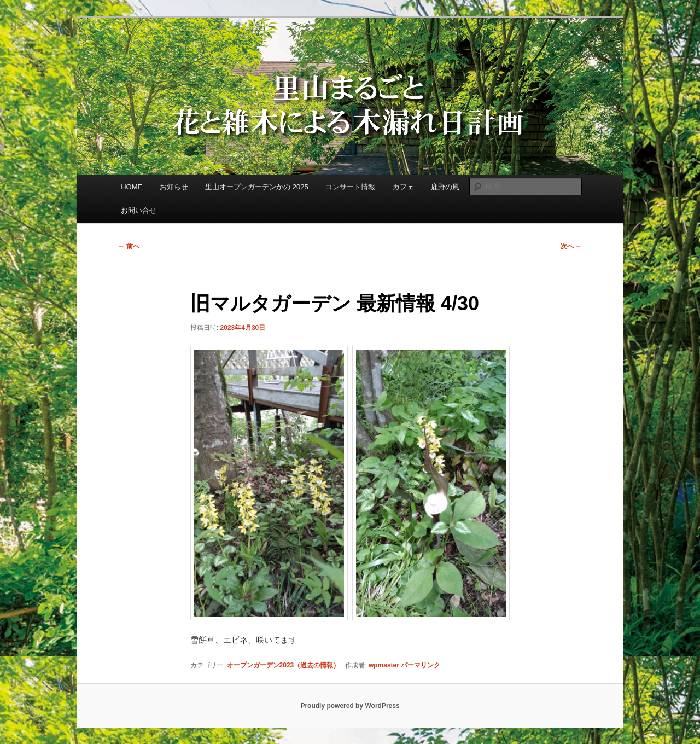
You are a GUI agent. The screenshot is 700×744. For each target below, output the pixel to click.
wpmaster (384, 665)
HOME (132, 187)
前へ (129, 246)
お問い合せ (139, 210)
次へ (571, 246)
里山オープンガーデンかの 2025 (257, 187)
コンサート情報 (350, 187)
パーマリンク (421, 665)
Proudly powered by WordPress (350, 706)
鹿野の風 (445, 187)
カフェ (403, 187)
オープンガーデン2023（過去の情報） (284, 665)
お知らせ (174, 187)
